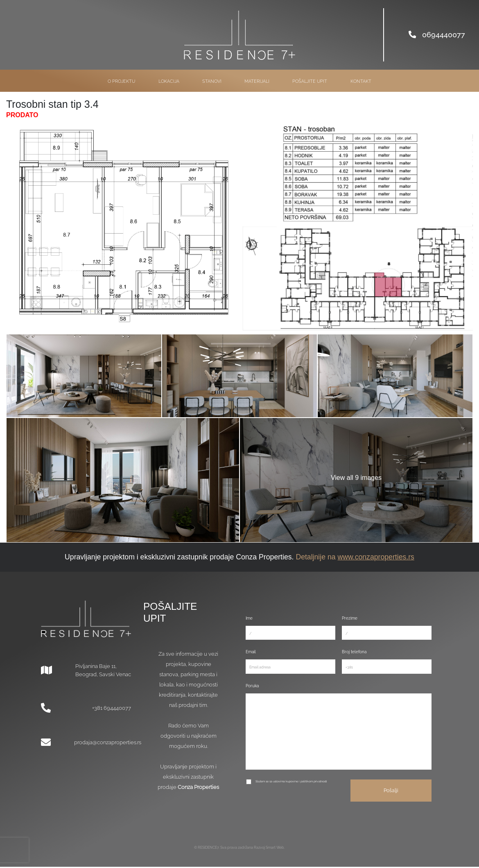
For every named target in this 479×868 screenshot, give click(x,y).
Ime (249, 618)
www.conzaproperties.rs (376, 557)
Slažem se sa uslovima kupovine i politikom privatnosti (291, 783)
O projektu (121, 81)
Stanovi (212, 81)
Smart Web (275, 849)
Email (251, 652)
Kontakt (361, 81)
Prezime (350, 618)
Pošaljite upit (310, 81)
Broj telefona (354, 652)
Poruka (252, 685)
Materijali (257, 81)
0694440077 (437, 35)
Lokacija (169, 81)
